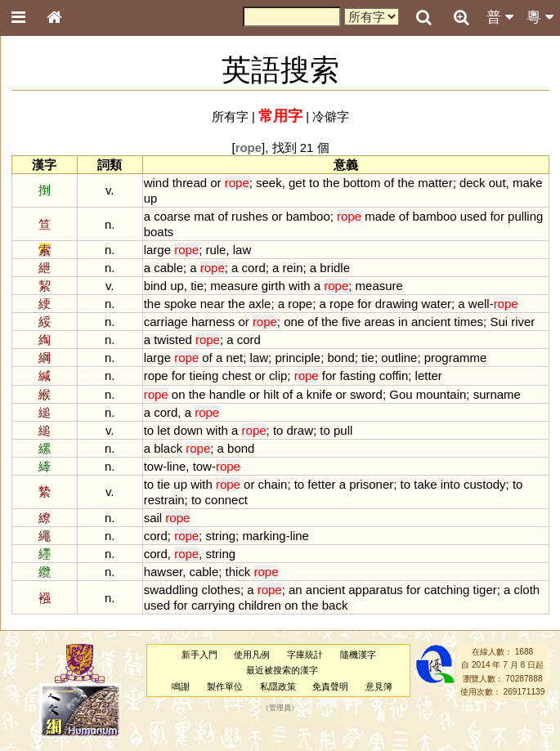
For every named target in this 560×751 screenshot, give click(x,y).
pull (343, 430)
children (259, 605)
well (479, 304)
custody (485, 484)
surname (497, 394)
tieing (204, 375)
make (528, 183)
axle (260, 304)
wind (157, 183)
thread (190, 183)
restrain (164, 500)
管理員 (280, 708)
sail (153, 518)
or (215, 183)
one (294, 322)
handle (228, 394)
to (314, 183)
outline (399, 358)
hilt (271, 394)
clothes (220, 590)
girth (273, 286)
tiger (485, 590)
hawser (163, 572)
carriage (166, 322)
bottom (362, 183)
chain (273, 484)
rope (300, 304)
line (176, 466)
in (403, 322)
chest (236, 375)
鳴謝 (181, 686)
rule (215, 250)
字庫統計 (305, 655)
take (425, 484)
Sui (499, 322)
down (188, 430)
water (436, 304)
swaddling (171, 590)
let (164, 430)
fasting (357, 375)
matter (435, 183)
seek (269, 183)
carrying (213, 605)
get (297, 183)
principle (298, 358)
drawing (396, 304)
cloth (527, 590)
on (179, 394)
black (168, 448)
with (300, 286)
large (157, 250)
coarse (172, 216)
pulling (525, 216)
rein (293, 268)
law (242, 250)
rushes (250, 216)
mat (204, 216)
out (497, 183)
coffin (394, 375)
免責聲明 (330, 686)
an (296, 590)
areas (379, 322)
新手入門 (199, 655)
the (332, 183)
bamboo (308, 216)
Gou (401, 394)
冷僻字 (331, 116)
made (380, 216)
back (335, 605)
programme (456, 358)
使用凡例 (252, 655)
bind (155, 286)
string (220, 536)
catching (447, 590)
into (450, 484)
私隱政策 (278, 686)
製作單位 (225, 686)
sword (366, 394)
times (468, 322)
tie (197, 286)
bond (340, 358)
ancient (431, 322)
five (351, 322)
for (497, 216)
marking (264, 536)
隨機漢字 (358, 655)
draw (300, 430)
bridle (335, 268)
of (389, 183)
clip (278, 375)
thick (238, 572)
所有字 (230, 116)
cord (254, 268)
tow (153, 466)
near (213, 304)
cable (168, 268)
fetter (321, 484)
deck (473, 183)
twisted (173, 340)
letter (429, 375)
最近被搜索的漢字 (282, 670)
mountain (441, 394)
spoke (181, 304)
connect (226, 500)
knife (320, 394)
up (151, 198)
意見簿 (379, 686)
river (523, 322)
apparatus (376, 590)
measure (234, 286)
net (234, 358)
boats (159, 232)
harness (213, 322)
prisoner (371, 484)
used (473, 216)
